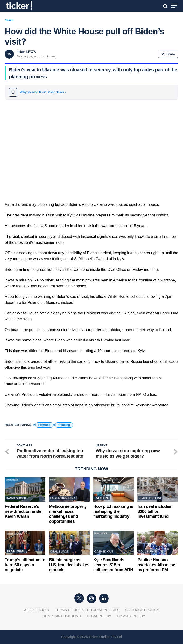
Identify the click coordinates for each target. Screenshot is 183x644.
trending (64, 425)
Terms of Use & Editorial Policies (87, 610)
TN (9, 54)
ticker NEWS (26, 52)
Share (168, 54)
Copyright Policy (142, 610)
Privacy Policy (131, 616)
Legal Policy (99, 616)
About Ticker (37, 610)
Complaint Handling (62, 616)
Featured (45, 425)
